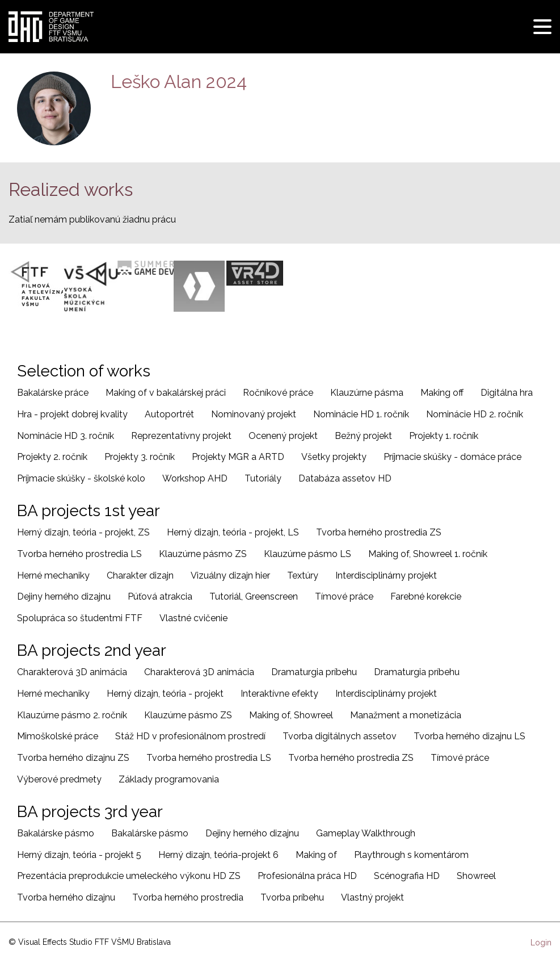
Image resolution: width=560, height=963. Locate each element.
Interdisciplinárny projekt (386, 575)
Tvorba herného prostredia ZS (379, 532)
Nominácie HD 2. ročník (475, 414)
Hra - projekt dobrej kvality (72, 414)
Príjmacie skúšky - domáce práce (452, 457)
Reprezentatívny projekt (181, 436)
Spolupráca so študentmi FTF (80, 618)
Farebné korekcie (426, 596)
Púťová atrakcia (160, 596)
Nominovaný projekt (254, 414)
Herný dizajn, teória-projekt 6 (218, 855)
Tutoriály (263, 478)
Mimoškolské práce (58, 736)
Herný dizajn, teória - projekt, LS (233, 532)
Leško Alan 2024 (179, 81)
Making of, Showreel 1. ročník (428, 554)
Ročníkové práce (278, 393)
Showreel (476, 876)
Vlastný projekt (372, 897)
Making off (442, 393)
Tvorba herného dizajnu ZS (73, 758)
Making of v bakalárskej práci (166, 393)
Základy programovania (169, 779)
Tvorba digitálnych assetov (340, 736)
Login (541, 943)
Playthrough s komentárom (411, 855)
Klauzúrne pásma (367, 393)
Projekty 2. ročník (52, 457)
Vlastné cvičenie (193, 618)
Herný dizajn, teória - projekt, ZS (83, 532)
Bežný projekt (363, 436)
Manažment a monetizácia (406, 715)
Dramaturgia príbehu (314, 672)
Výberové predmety (59, 779)
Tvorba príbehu (292, 897)
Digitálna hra (507, 393)
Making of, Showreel (291, 715)
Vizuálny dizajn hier (230, 575)
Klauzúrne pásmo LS (308, 554)
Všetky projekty (334, 457)
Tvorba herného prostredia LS (79, 554)
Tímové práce (344, 596)
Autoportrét (169, 414)
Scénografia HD (407, 876)
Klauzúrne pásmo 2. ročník (72, 715)
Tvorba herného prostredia (188, 897)
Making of (316, 855)
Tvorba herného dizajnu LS (470, 736)
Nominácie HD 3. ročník (66, 436)
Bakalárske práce (53, 393)
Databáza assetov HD (345, 478)
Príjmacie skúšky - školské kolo (81, 478)
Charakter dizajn (140, 575)
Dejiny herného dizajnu (64, 596)
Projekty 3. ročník (140, 457)
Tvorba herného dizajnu (66, 897)
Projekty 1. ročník (444, 436)
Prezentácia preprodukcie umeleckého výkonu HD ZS (129, 876)
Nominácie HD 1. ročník (361, 414)
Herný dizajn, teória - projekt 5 (79, 855)
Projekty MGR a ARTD (238, 457)
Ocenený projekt (283, 436)
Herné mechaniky (53, 575)
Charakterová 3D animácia (72, 672)
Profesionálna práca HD (307, 876)
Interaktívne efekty (279, 694)
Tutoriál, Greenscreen (254, 596)
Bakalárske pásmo (56, 833)
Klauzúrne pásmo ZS (203, 554)
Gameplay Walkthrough (366, 833)
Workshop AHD (195, 478)
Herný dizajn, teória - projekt (165, 694)
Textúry (303, 575)
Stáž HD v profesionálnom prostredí (190, 736)
